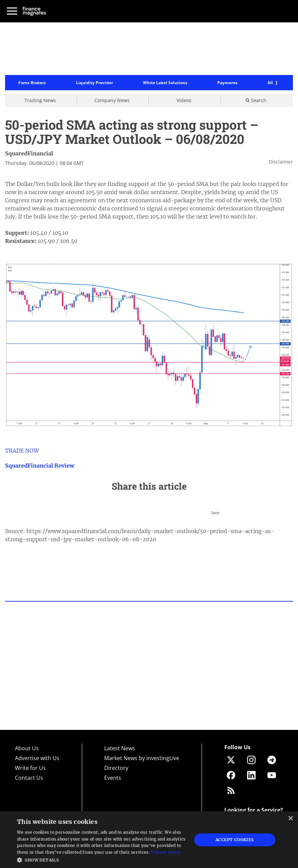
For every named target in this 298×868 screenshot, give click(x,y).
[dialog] (149, 840)
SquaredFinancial (29, 153)
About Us (27, 748)
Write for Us (30, 768)
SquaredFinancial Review (40, 466)
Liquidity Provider (95, 83)
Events (113, 778)
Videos (184, 100)
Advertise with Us (37, 758)
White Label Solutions (165, 83)
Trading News (40, 100)
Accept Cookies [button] (235, 840)
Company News (112, 100)
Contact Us (29, 778)
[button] (102, 859)
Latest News (120, 748)
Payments (227, 83)
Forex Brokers (32, 83)
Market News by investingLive (142, 758)
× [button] (290, 819)
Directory (116, 768)
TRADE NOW (22, 451)
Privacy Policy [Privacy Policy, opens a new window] (166, 852)
